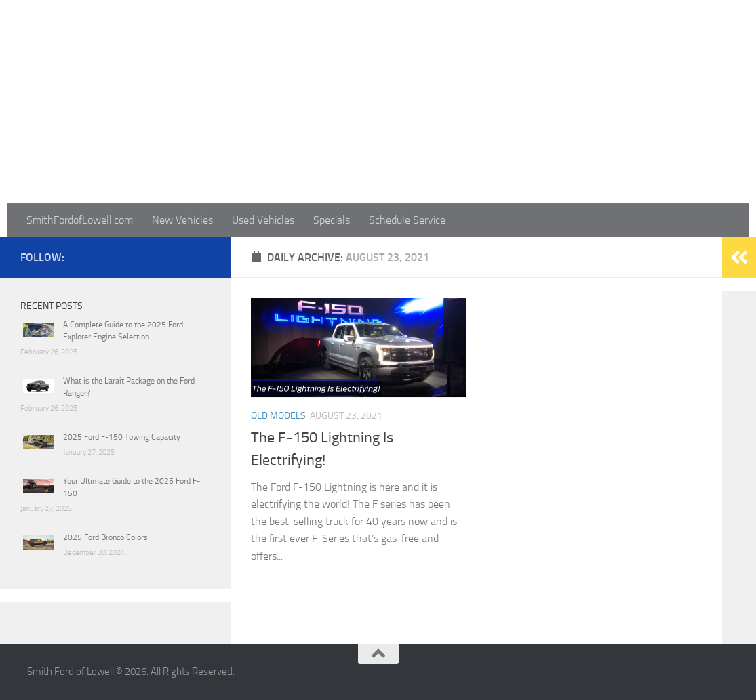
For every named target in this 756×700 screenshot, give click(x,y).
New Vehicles (182, 220)
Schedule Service (407, 220)
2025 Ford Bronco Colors (105, 537)
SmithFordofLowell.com (80, 220)
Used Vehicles (263, 220)
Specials (332, 220)
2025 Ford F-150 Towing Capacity (122, 437)
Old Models (278, 416)
